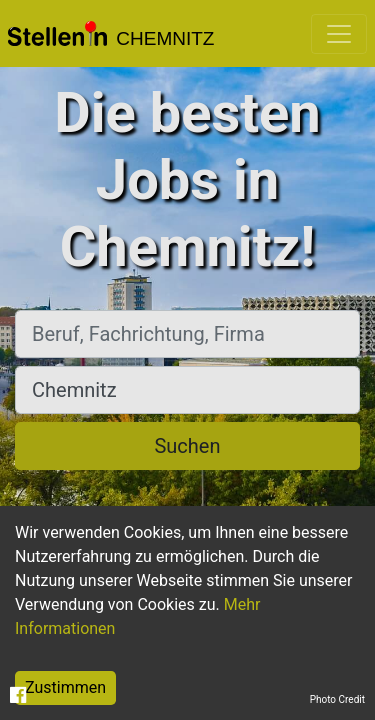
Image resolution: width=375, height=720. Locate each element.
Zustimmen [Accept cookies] (65, 687)
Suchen (187, 446)
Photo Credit (337, 699)
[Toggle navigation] (339, 34)
